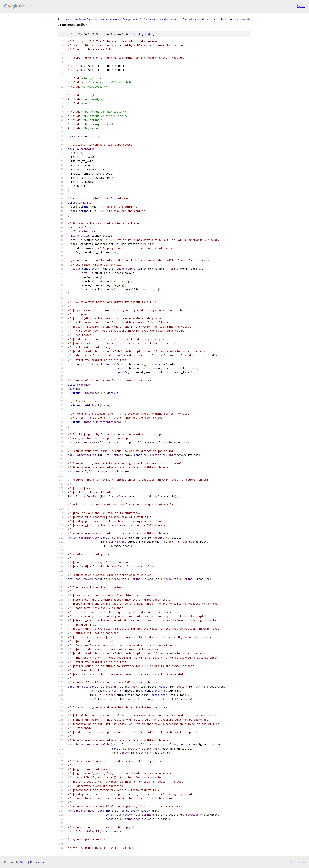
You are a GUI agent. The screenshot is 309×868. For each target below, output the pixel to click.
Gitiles (24, 862)
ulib (178, 19)
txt (292, 862)
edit (150, 34)
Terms (46, 862)
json (302, 862)
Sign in (301, 6)
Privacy (34, 862)
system (166, 19)
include (218, 19)
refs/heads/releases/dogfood (114, 19)
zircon (151, 19)
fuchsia (64, 19)
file (139, 34)
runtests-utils (197, 19)
